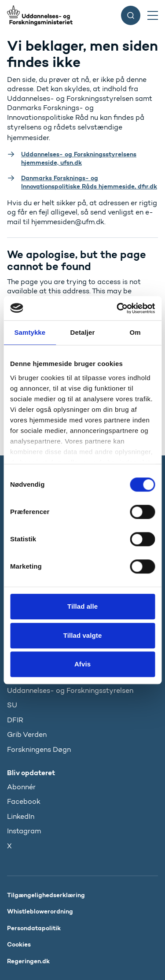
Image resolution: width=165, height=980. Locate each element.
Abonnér (21, 787)
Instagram (24, 831)
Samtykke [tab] (30, 332)
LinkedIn (21, 816)
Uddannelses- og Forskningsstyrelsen (70, 690)
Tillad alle (82, 606)
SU (12, 705)
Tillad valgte (83, 635)
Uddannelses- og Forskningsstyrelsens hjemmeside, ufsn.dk (79, 158)
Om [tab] (135, 332)
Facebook (24, 801)
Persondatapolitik (34, 928)
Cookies (19, 944)
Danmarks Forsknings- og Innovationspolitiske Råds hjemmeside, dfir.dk (89, 182)
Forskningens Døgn (39, 749)
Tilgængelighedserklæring (46, 895)
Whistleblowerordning (40, 911)
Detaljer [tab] (83, 332)
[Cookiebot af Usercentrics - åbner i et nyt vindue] (117, 308)
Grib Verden (27, 734)
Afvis (82, 664)
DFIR (15, 720)
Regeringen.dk (28, 961)
